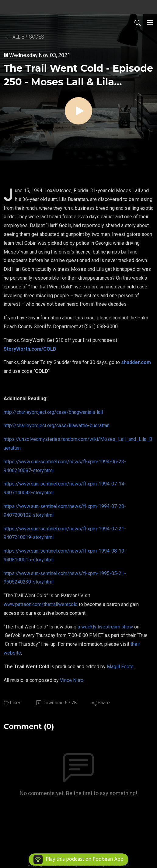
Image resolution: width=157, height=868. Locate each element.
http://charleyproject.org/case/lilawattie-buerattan (57, 425)
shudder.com (136, 362)
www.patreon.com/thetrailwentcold (41, 604)
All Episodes (24, 37)
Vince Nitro (72, 680)
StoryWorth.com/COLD (30, 349)
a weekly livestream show (105, 627)
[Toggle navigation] (150, 22)
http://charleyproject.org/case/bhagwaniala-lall (53, 412)
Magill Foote (120, 667)
